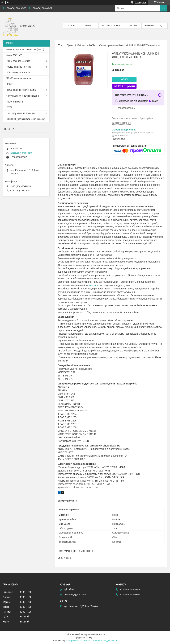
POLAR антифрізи (15, 102)
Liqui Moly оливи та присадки (21, 113)
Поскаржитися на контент (78, 641)
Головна (71, 26)
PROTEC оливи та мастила (19, 67)
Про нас (133, 26)
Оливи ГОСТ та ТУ (14, 55)
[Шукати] (164, 8)
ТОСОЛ (9, 84)
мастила (94, 285)
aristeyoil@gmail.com (21, 153)
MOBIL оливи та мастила (18, 73)
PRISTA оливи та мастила (18, 61)
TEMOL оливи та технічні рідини (21, 90)
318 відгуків (141, 2)
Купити (124, 80)
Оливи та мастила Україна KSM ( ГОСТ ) (25, 50)
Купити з (124, 86)
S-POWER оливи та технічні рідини (23, 96)
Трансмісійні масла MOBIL (82, 45)
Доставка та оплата (110, 26)
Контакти (150, 26)
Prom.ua (101, 634)
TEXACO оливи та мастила (19, 78)
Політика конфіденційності (105, 641)
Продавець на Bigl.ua (85, 638)
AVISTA (9, 108)
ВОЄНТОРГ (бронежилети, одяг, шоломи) (26, 119)
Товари (87, 26)
